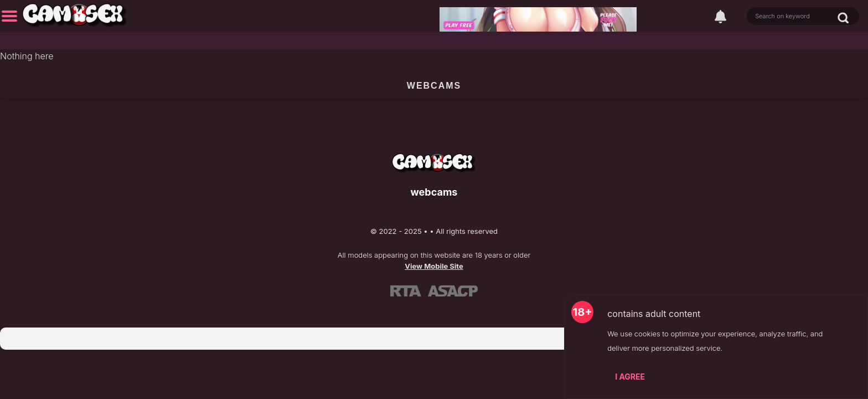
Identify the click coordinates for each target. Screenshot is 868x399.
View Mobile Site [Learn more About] (434, 266)
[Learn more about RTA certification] (406, 290)
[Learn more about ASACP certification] (453, 290)
